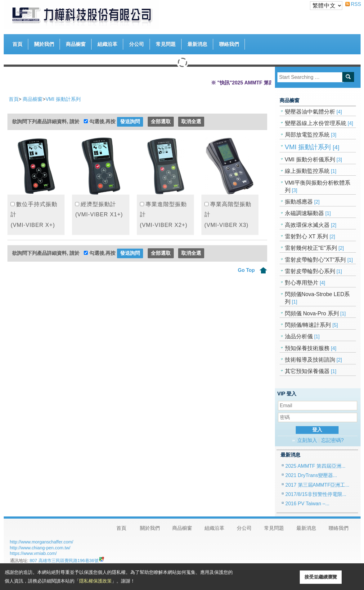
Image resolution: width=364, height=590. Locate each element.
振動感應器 (302, 202)
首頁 (17, 44)
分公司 (137, 44)
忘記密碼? (333, 440)
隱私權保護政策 (95, 581)
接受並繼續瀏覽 (321, 577)
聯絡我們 (229, 44)
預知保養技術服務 (311, 348)
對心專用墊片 (305, 283)
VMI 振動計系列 (312, 147)
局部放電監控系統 (311, 135)
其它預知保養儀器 (311, 371)
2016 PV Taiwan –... (308, 504)
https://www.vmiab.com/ (33, 553)
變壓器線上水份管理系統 (319, 123)
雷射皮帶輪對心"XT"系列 (319, 260)
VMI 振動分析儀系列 (314, 160)
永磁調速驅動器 (308, 213)
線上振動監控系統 (311, 171)
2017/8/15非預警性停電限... (316, 494)
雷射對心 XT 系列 (310, 236)
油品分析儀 (302, 336)
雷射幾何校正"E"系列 (315, 248)
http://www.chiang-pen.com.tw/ (40, 548)
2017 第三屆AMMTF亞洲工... (317, 485)
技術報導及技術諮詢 (314, 360)
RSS (353, 4)
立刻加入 (307, 440)
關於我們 (44, 44)
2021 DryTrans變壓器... (311, 475)
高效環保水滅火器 (311, 225)
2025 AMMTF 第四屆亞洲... (316, 466)
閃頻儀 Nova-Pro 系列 (315, 313)
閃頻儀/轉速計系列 (311, 325)
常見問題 (166, 44)
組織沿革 (107, 44)
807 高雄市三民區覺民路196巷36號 (64, 561)
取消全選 (191, 122)
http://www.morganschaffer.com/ (42, 542)
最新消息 (197, 44)
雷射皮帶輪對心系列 (314, 271)
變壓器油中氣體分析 (314, 112)
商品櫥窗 (76, 43)
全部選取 (161, 122)
